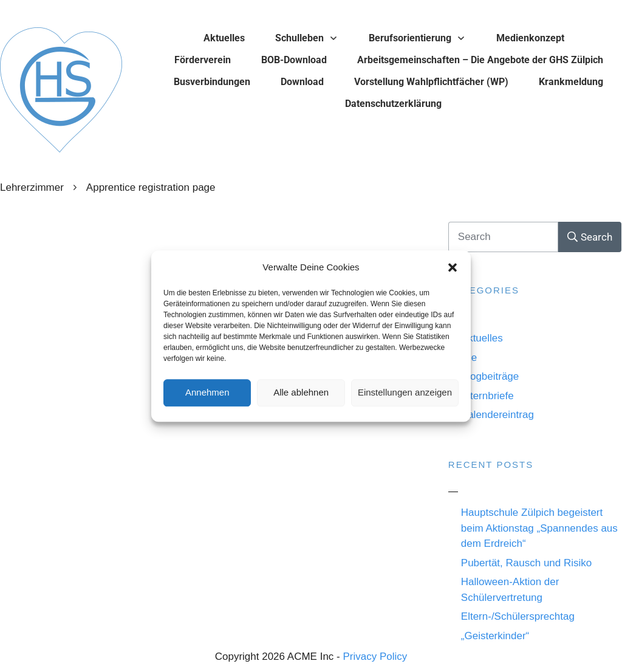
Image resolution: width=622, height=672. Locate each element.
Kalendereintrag (497, 415)
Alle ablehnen (301, 393)
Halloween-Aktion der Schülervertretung (510, 590)
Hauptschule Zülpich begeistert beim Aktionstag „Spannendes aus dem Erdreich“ (539, 528)
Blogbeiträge (490, 376)
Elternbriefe (487, 396)
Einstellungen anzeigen (405, 393)
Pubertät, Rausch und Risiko (526, 563)
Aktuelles (482, 338)
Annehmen (207, 393)
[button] (453, 269)
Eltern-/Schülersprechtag (518, 616)
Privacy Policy (375, 657)
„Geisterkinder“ (495, 636)
